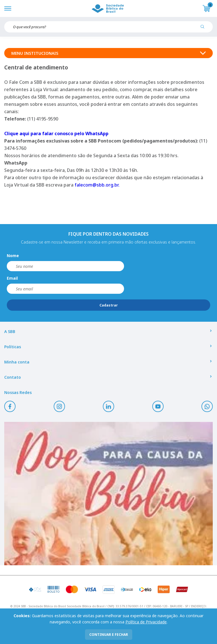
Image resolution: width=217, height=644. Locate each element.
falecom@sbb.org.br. (97, 185)
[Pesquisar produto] (205, 29)
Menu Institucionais (108, 53)
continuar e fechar (109, 635)
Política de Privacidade (146, 622)
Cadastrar (109, 305)
